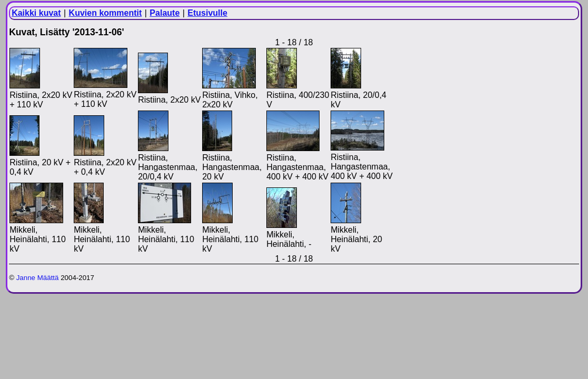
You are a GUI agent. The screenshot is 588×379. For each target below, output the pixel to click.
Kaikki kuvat (36, 13)
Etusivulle (207, 13)
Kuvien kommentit (106, 13)
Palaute (165, 13)
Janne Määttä (38, 278)
